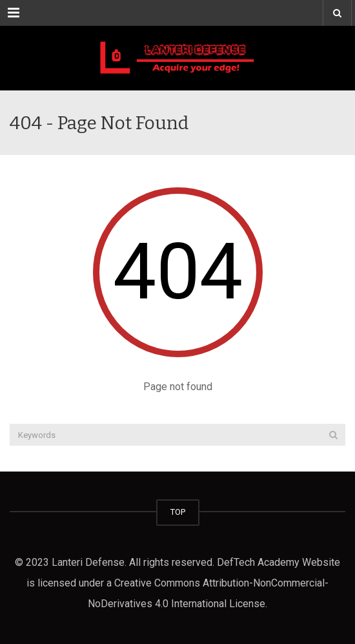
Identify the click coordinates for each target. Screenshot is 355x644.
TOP (178, 512)
